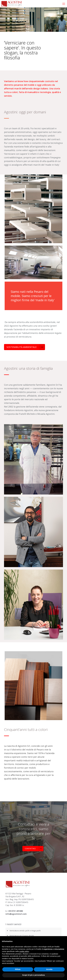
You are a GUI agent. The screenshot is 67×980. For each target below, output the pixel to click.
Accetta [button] (49, 969)
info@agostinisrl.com (16, 914)
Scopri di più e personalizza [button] (33, 975)
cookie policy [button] (24, 951)
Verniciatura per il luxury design (22, 936)
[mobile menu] (64, 4)
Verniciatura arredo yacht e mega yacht (25, 931)
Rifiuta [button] (18, 969)
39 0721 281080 (16, 911)
